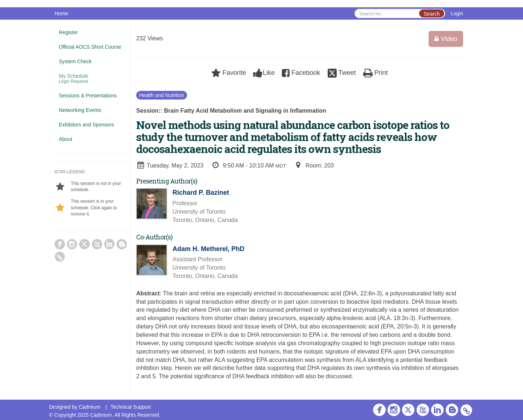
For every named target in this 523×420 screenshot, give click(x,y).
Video (446, 39)
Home (61, 13)
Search (431, 14)
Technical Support (131, 407)
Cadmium (90, 407)
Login (457, 13)
